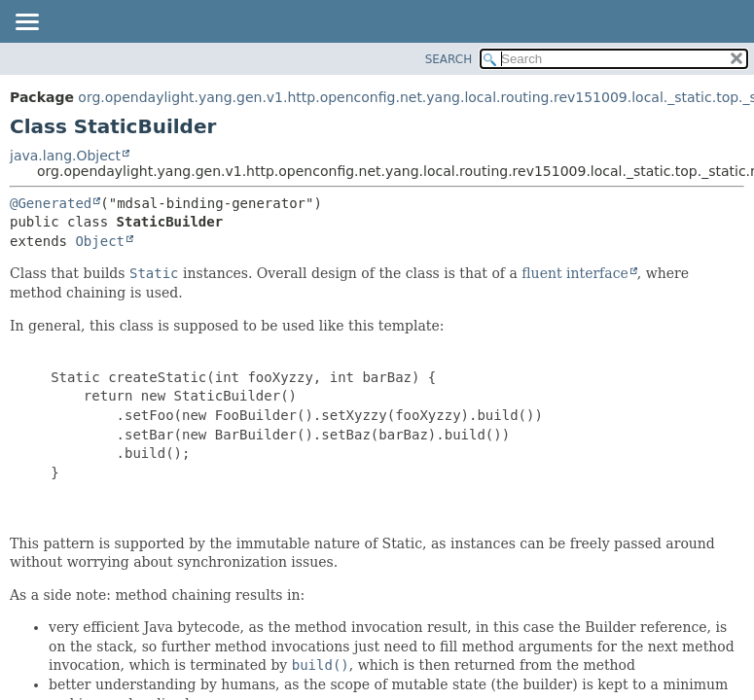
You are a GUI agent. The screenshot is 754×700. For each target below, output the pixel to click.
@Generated (51, 203)
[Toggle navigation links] (26, 23)
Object (100, 241)
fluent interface (574, 273)
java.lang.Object (65, 156)
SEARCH (449, 59)
